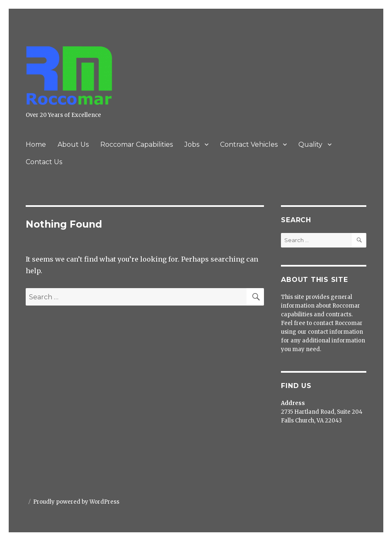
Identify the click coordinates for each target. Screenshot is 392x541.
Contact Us (44, 162)
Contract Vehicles (249, 144)
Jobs (192, 144)
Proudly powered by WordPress (76, 502)
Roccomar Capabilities (137, 144)
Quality (310, 144)
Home (36, 144)
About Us (73, 144)
